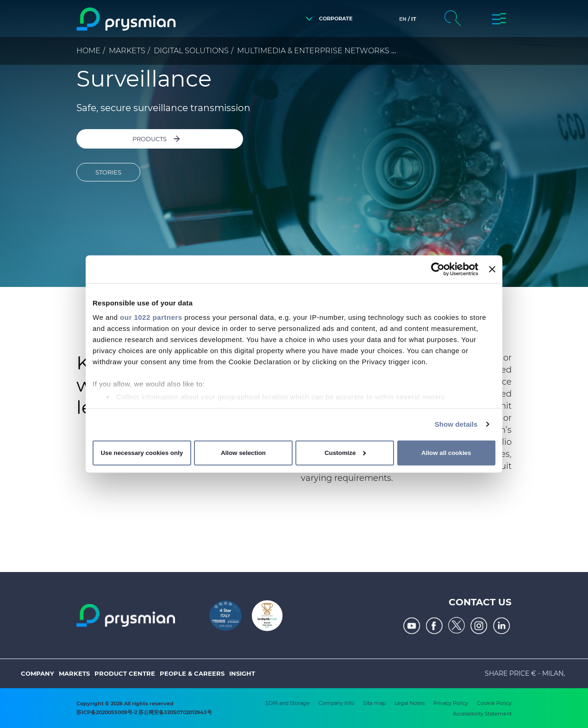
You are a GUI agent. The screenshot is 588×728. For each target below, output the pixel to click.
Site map (374, 703)
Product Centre (125, 673)
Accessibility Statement (482, 714)
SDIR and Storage (288, 703)
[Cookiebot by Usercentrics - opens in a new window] (438, 269)
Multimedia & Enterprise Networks (313, 51)
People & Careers (192, 673)
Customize (345, 453)
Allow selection (243, 453)
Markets (127, 51)
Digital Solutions (191, 51)
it (414, 19)
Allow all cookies (446, 453)
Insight (242, 673)
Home (88, 51)
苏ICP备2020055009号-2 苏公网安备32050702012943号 (144, 712)
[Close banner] (492, 269)
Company (38, 673)
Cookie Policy (494, 703)
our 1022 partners (151, 317)
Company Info (336, 703)
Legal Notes (410, 703)
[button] (327, 19)
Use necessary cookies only (142, 453)
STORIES (108, 173)
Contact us (480, 602)
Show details (456, 424)
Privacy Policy (451, 703)
